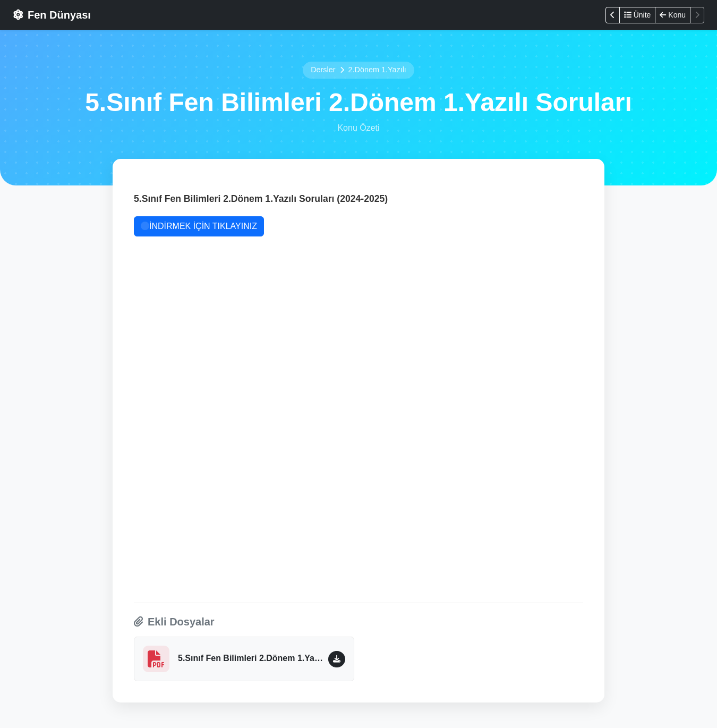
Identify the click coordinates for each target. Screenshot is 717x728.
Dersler (323, 70)
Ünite (638, 15)
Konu (673, 15)
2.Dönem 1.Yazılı (377, 70)
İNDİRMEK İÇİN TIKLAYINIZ (199, 226)
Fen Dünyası (52, 15)
